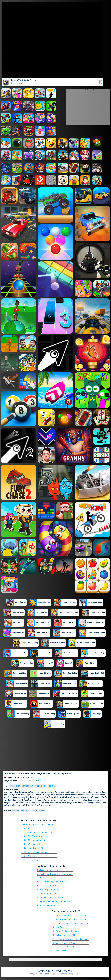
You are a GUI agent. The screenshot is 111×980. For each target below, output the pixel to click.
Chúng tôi (33, 974)
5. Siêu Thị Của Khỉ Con (48, 886)
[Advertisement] (88, 108)
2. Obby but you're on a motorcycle (69, 919)
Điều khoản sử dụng (65, 974)
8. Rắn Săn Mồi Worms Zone (34, 852)
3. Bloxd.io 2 (43, 878)
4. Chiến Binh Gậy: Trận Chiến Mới (53, 882)
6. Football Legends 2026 (65, 935)
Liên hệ (78, 974)
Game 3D (34, 811)
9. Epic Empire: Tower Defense (67, 947)
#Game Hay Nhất (27, 786)
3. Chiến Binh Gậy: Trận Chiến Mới (37, 832)
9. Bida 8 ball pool (30, 856)
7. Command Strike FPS (32, 848)
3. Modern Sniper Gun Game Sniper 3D (71, 923)
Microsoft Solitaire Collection (68, 797)
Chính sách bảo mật (47, 974)
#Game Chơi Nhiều (41, 786)
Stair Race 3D (51, 797)
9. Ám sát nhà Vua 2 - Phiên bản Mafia (55, 901)
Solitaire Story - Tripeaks (89, 797)
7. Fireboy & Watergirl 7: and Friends (70, 939)
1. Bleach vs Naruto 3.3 (48, 870)
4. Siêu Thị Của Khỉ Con (32, 836)
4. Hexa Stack (59, 927)
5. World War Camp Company (66, 931)
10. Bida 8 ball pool (46, 905)
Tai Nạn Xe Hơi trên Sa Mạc (24, 777)
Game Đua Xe (25, 811)
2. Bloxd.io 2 (27, 828)
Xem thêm (42, 811)
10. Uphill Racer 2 (61, 951)
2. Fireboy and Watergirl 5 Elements (54, 874)
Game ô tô (16, 811)
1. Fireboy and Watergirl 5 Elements (38, 824)
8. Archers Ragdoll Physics (65, 943)
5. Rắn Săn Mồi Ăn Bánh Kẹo (34, 840)
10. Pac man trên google (33, 860)
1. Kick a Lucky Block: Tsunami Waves (70, 915)
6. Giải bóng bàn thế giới (33, 844)
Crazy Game (8, 777)
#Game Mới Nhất (15, 786)
